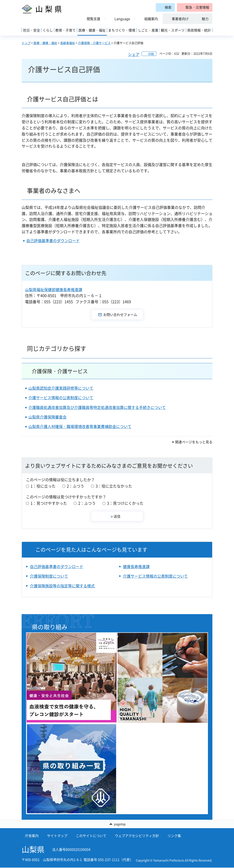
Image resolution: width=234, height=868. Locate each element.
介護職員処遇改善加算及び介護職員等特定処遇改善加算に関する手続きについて (97, 407)
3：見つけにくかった (125, 503)
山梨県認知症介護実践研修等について (61, 388)
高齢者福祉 (68, 43)
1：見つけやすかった (49, 503)
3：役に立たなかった (114, 486)
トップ (26, 43)
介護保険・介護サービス (94, 43)
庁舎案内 (32, 836)
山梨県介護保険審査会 (47, 417)
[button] (195, 7)
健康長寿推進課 (136, 567)
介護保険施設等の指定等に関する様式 (62, 586)
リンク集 (174, 836)
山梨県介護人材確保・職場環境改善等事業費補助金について (80, 426)
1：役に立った (43, 486)
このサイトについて (91, 836)
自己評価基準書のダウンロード (53, 241)
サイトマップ (57, 836)
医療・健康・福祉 (45, 43)
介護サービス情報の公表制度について (61, 398)
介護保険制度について (49, 576)
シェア (134, 54)
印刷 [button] (151, 54)
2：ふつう (75, 486)
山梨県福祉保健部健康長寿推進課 (54, 290)
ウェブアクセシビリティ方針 (137, 836)
